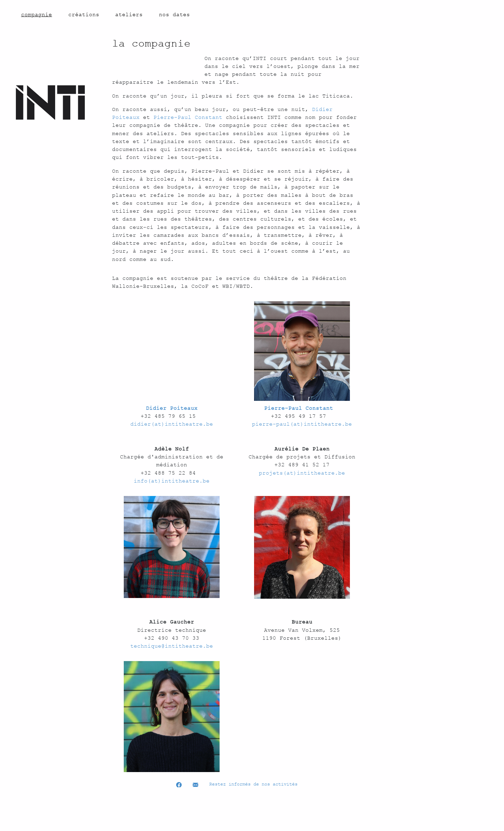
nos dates (174, 14)
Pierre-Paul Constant (239, 133)
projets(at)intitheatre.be (302, 505)
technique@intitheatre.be (172, 678)
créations (84, 14)
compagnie (37, 14)
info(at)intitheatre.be (172, 513)
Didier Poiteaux (299, 125)
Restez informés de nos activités (253, 816)
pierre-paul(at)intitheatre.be (302, 456)
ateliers (129, 14)
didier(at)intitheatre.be (172, 456)
